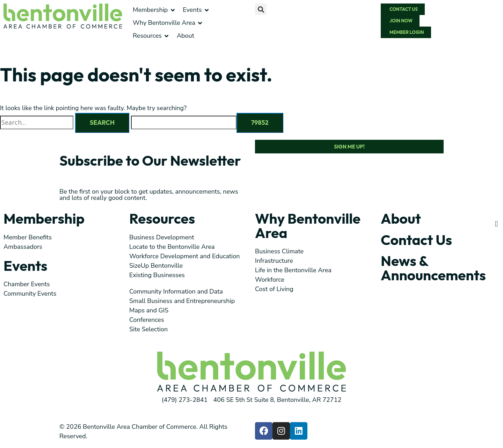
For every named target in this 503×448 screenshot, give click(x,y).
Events (25, 266)
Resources (162, 218)
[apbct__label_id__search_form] (184, 122)
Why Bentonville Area (308, 226)
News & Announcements (433, 268)
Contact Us (416, 240)
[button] (154, 10)
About (401, 218)
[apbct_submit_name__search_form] (260, 123)
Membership (44, 218)
